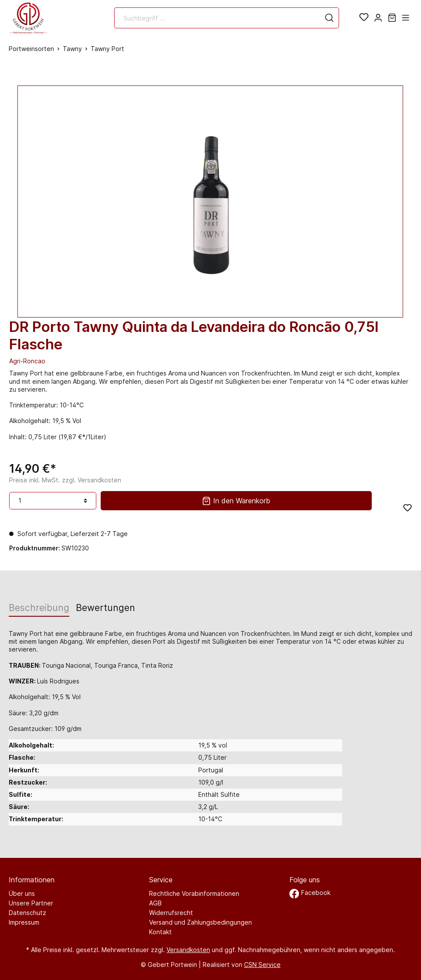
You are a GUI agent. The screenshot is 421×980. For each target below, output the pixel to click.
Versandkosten (188, 950)
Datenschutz (27, 913)
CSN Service (262, 965)
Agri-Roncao (27, 361)
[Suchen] (329, 18)
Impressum (24, 922)
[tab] (39, 608)
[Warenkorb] (392, 18)
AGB (155, 903)
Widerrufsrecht (171, 913)
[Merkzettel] (364, 18)
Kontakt (160, 932)
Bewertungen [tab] (105, 608)
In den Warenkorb (236, 500)
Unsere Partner (31, 903)
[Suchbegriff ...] (217, 18)
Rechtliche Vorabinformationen (194, 893)
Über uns (22, 893)
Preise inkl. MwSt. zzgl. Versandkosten (65, 480)
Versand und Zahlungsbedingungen (200, 922)
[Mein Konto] (378, 18)
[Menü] (406, 18)
